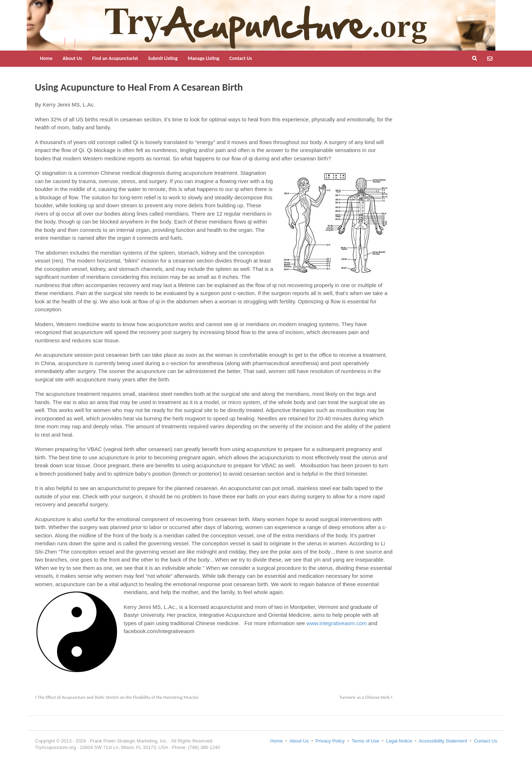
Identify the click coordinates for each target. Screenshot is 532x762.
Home (46, 58)
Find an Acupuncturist (115, 58)
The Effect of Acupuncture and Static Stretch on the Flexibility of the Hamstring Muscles (117, 697)
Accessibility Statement (443, 741)
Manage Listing (204, 58)
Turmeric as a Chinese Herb (366, 697)
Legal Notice (399, 741)
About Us (72, 58)
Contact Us (241, 58)
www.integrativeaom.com (337, 623)
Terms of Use (365, 741)
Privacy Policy (330, 741)
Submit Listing (163, 58)
